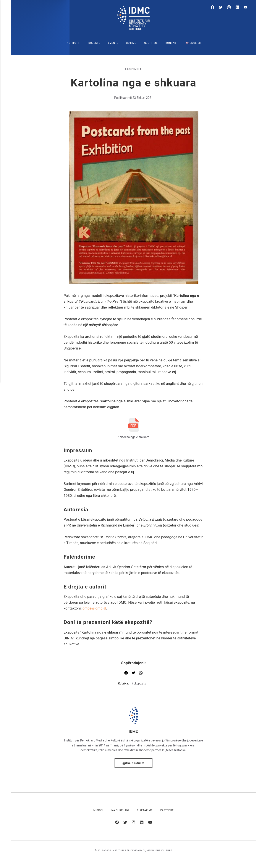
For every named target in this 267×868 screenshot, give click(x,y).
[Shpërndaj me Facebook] (126, 674)
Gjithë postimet (133, 764)
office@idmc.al (95, 608)
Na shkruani (120, 811)
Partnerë (168, 811)
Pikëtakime (145, 811)
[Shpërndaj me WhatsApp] (141, 674)
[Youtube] (246, 8)
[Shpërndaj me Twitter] (133, 674)
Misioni (98, 811)
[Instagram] (231, 8)
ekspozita (133, 69)
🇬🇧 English (193, 43)
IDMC (133, 732)
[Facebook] (216, 8)
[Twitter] (223, 8)
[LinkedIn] (238, 8)
